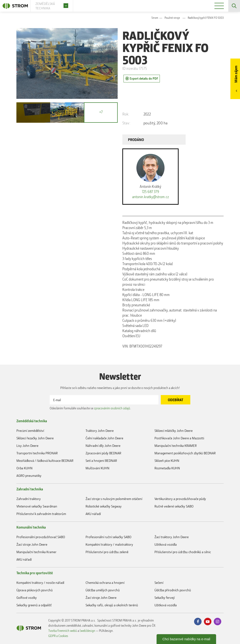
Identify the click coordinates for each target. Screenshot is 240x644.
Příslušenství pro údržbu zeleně (107, 552)
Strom (155, 18)
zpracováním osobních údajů (112, 408)
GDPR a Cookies (58, 636)
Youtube (208, 622)
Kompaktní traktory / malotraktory (109, 544)
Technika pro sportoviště (35, 573)
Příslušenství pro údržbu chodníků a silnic (183, 552)
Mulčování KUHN (97, 468)
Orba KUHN (24, 468)
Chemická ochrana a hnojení (105, 583)
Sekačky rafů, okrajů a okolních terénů (112, 605)
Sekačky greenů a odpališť (34, 605)
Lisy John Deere (27, 446)
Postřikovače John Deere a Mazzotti (179, 438)
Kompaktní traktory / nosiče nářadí (40, 583)
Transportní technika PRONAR (37, 453)
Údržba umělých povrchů (103, 590)
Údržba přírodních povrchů (173, 590)
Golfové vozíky (27, 598)
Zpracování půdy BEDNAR (103, 453)
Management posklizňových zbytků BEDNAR (185, 453)
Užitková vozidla (166, 544)
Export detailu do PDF (144, 78)
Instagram (217, 622)
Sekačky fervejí (165, 598)
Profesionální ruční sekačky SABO (109, 537)
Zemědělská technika (32, 421)
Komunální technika (31, 527)
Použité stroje (172, 18)
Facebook (198, 622)
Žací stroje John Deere (32, 544)
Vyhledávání (234, 6)
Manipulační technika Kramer (36, 552)
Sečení (159, 583)
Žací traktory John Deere (172, 537)
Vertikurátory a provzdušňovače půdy (180, 499)
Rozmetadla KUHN (167, 468)
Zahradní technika (30, 489)
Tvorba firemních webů (63, 631)
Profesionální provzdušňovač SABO (41, 537)
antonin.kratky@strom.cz (151, 197)
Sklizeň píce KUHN (167, 461)
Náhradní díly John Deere (103, 446)
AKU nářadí (93, 514)
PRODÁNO (136, 140)
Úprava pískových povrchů (35, 590)
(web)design (87, 631)
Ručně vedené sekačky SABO (174, 506)
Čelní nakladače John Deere (104, 438)
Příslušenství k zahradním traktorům (41, 514)
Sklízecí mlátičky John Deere (174, 431)
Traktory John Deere (100, 431)
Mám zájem (236, 74)
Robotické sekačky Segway (104, 506)
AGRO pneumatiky (29, 476)
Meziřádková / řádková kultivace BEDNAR (45, 461)
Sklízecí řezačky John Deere (35, 438)
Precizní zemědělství (30, 431)
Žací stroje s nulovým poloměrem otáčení (114, 499)
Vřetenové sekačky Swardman (37, 506)
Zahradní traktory (29, 499)
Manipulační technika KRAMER (176, 446)
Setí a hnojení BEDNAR (101, 461)
